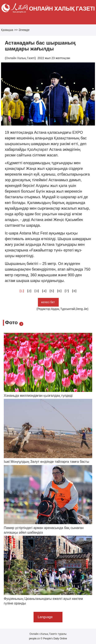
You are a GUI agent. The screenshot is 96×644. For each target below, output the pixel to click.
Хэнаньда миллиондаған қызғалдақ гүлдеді (38, 396)
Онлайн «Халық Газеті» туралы (48, 634)
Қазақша (7, 30)
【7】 (67, 291)
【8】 (74, 291)
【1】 (22, 291)
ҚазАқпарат (38, 149)
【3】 (37, 291)
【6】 (59, 291)
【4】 (44, 291)
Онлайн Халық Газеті (20, 58)
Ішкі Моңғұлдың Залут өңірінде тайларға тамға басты (46, 462)
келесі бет (48, 302)
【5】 (52, 291)
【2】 (29, 291)
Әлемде (24, 30)
